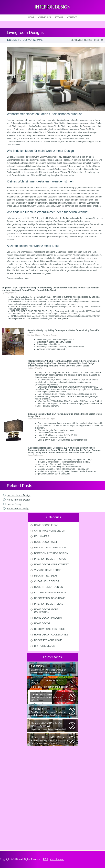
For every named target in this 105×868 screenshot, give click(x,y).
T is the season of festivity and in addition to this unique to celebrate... (50, 684)
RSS (45, 859)
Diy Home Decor (45, 646)
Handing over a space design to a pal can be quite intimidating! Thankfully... (50, 740)
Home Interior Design (18, 509)
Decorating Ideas (46, 576)
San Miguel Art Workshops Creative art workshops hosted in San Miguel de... (50, 669)
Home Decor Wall (46, 542)
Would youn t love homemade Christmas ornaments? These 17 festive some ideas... (50, 698)
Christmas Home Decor (50, 531)
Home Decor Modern (48, 618)
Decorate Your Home (48, 640)
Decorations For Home (50, 629)
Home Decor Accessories (51, 635)
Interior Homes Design (19, 495)
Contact (72, 18)
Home (31, 18)
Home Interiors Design (19, 500)
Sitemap (59, 18)
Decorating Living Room (50, 548)
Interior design (53, 7)
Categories (45, 18)
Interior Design (14, 504)
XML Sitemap (57, 859)
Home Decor (42, 623)
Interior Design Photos (50, 559)
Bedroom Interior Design (51, 553)
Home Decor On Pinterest (51, 564)
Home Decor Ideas (46, 525)
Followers (42, 536)
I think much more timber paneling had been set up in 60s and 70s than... (50, 726)
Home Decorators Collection (46, 611)
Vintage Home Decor (48, 570)
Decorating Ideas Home (50, 598)
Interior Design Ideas (49, 604)
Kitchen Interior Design (50, 593)
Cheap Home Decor (47, 581)
